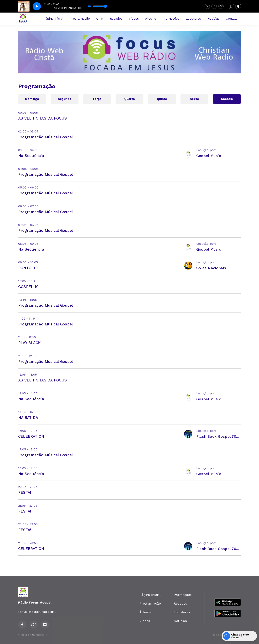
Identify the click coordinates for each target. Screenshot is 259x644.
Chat (100, 19)
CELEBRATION (31, 436)
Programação (80, 19)
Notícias (213, 19)
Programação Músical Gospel (46, 137)
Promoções (171, 19)
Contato (232, 19)
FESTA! (25, 492)
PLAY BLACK (29, 343)
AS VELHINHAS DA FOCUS (42, 118)
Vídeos (134, 19)
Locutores (193, 19)
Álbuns (150, 19)
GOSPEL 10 (28, 287)
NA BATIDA (28, 418)
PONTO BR (28, 268)
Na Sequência (31, 156)
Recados (116, 19)
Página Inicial (53, 19)
